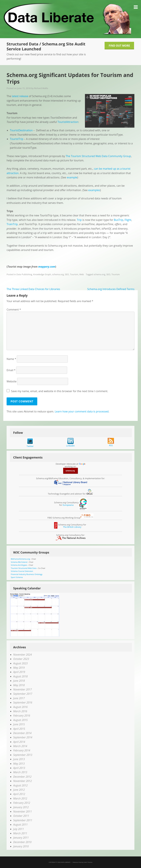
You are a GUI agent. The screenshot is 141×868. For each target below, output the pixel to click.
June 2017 (19, 698)
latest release (20, 96)
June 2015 (19, 724)
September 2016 (23, 702)
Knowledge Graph (42, 274)
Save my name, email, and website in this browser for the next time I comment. (60, 391)
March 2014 (20, 746)
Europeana (68, 505)
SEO (67, 274)
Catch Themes (88, 862)
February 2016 (22, 716)
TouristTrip (17, 139)
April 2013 (19, 768)
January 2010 (21, 846)
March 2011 (20, 833)
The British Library (72, 527)
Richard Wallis (41, 88)
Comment (14, 310)
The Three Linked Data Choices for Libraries (33, 289)
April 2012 (19, 794)
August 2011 (20, 825)
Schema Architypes (19, 565)
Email (11, 370)
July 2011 (18, 829)
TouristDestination (21, 130)
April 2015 (19, 729)
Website (12, 381)
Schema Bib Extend (19, 562)
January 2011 (21, 838)
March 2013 (20, 772)
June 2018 (19, 681)
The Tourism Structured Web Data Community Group (98, 156)
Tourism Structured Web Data (24, 568)
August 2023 (20, 663)
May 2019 (19, 668)
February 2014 (22, 750)
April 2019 (19, 672)
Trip (79, 220)
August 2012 (20, 785)
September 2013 (23, 755)
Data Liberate (66, 862)
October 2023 (21, 659)
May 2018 (19, 685)
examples (94, 190)
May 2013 (19, 764)
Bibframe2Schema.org (20, 559)
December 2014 (22, 733)
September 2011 (23, 820)
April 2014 (19, 742)
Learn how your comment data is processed (82, 411)
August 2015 (20, 720)
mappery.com (47, 267)
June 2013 (19, 759)
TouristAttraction (68, 122)
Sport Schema (17, 577)
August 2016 (20, 707)
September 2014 (23, 737)
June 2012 (19, 790)
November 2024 (22, 655)
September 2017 (23, 694)
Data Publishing (24, 274)
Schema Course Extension (22, 571)
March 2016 (20, 711)
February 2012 (22, 803)
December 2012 (22, 777)
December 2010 (22, 842)
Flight (128, 220)
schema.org (58, 274)
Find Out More (119, 46)
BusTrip (118, 220)
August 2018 (20, 676)
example (72, 177)
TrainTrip (12, 224)
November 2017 (22, 689)
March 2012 (20, 798)
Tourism (74, 274)
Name (11, 359)
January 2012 (21, 807)
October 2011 (21, 816)
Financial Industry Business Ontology (27, 574)
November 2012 (22, 781)
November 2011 (22, 812)
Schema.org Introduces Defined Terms (111, 289)
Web (82, 274)
